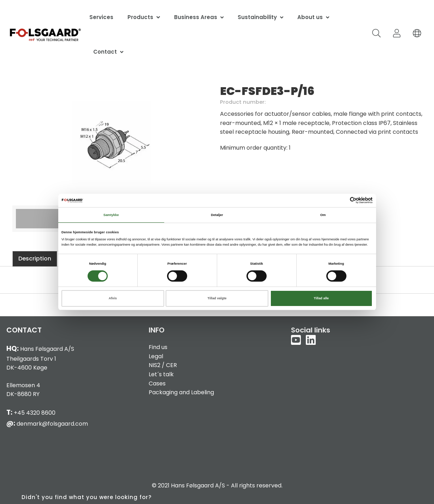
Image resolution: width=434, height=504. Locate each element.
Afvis (113, 298)
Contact (105, 52)
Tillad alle (321, 298)
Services (101, 17)
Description (35, 259)
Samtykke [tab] (111, 215)
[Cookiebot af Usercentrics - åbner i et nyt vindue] (342, 200)
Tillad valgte (217, 298)
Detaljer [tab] (217, 215)
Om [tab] (323, 215)
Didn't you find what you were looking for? (87, 497)
